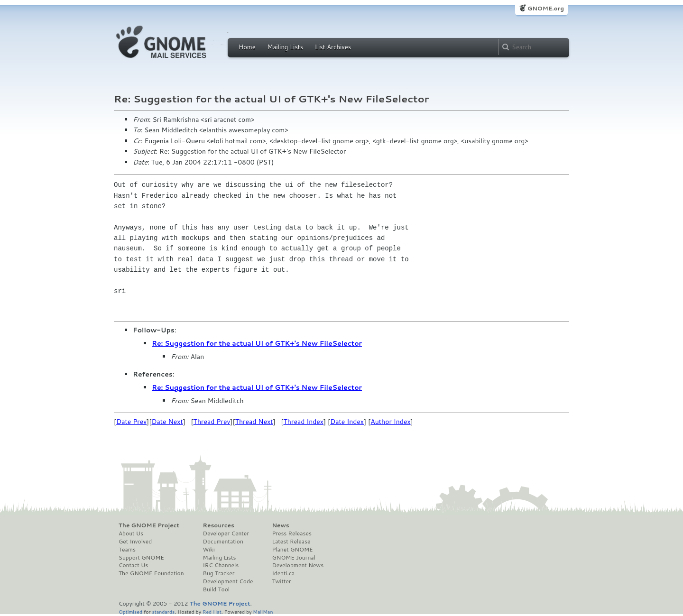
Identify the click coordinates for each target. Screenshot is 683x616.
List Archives (333, 47)
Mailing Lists (285, 47)
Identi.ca (283, 573)
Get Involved (135, 542)
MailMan (263, 611)
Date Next (167, 422)
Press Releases (291, 533)
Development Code (228, 581)
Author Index (390, 422)
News (280, 525)
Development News (298, 565)
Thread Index (304, 422)
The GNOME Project (149, 525)
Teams (127, 550)
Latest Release (291, 542)
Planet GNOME (292, 550)
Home (247, 47)
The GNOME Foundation (151, 573)
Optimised (130, 611)
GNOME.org (546, 8)
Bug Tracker (219, 573)
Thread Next (254, 422)
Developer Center (226, 533)
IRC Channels (221, 565)
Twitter (281, 581)
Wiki (209, 550)
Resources (219, 525)
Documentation (223, 542)
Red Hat (212, 611)
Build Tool (216, 589)
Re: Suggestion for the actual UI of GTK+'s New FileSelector (257, 343)
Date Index (347, 422)
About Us (131, 533)
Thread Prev (212, 422)
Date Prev (131, 422)
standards (163, 611)
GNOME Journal (294, 558)
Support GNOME (141, 558)
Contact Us (133, 565)
